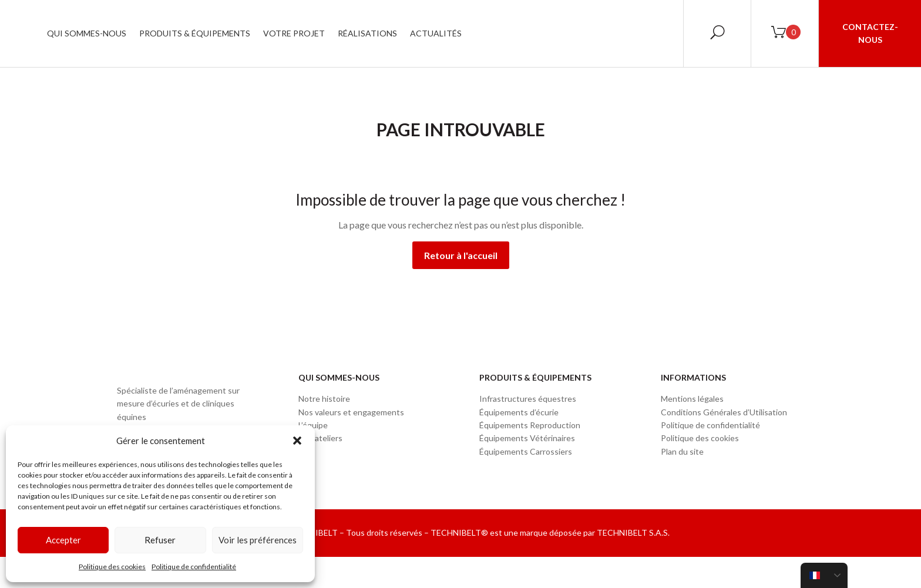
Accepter (63, 540)
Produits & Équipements (314, 33)
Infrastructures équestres (528, 399)
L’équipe (313, 425)
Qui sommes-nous (206, 33)
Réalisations (487, 33)
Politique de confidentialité (194, 567)
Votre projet (413, 33)
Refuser (160, 540)
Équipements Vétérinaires (527, 438)
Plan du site (682, 451)
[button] (297, 441)
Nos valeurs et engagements (351, 412)
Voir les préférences (258, 540)
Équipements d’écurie (519, 412)
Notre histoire (324, 399)
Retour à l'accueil (461, 255)
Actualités (555, 33)
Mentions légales (692, 399)
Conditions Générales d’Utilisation (724, 412)
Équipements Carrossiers (526, 451)
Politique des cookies (112, 567)
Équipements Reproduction (530, 425)
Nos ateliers (320, 438)
